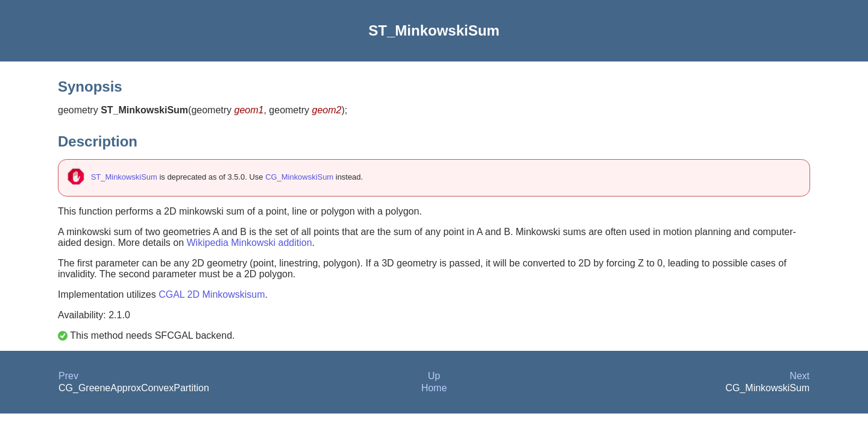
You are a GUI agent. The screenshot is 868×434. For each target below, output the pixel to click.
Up (434, 376)
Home (434, 388)
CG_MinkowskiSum (299, 177)
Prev (68, 376)
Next (800, 376)
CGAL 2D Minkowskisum (212, 294)
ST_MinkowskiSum (124, 177)
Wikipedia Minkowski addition (249, 243)
